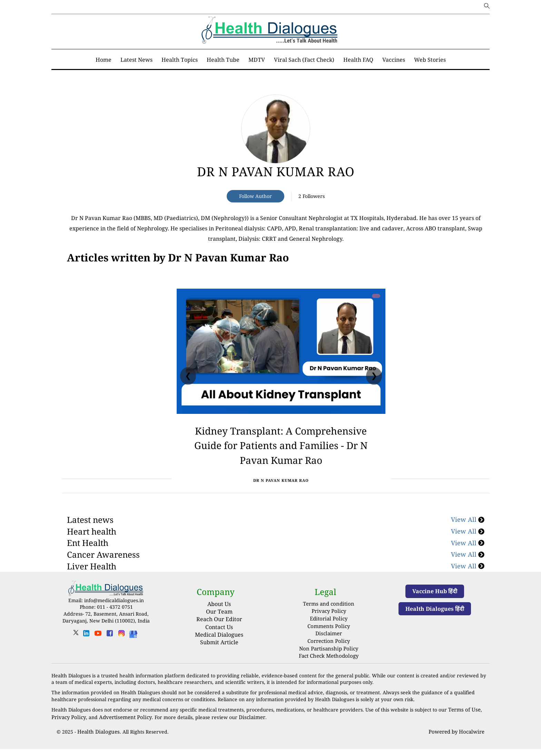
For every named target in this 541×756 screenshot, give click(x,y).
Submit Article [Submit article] (219, 657)
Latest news (90, 534)
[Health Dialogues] (133, 648)
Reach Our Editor (219, 634)
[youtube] (98, 650)
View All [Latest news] (468, 534)
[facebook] (110, 650)
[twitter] (76, 650)
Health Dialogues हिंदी (435, 623)
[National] (178, 258)
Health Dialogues (97, 739)
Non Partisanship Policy (329, 659)
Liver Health (92, 581)
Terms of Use (463, 718)
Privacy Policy (329, 625)
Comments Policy (329, 638)
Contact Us (219, 641)
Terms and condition (329, 618)
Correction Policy (329, 652)
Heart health (92, 546)
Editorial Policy (329, 631)
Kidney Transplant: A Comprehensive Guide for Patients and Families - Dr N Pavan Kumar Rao (281, 451)
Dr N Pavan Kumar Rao (276, 172)
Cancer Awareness (103, 569)
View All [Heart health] (468, 546)
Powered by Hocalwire (458, 739)
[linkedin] (86, 650)
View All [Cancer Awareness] (468, 569)
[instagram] (121, 650)
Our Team (219, 626)
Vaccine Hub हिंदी (435, 606)
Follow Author (255, 196)
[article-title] (276, 129)
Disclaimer (329, 645)
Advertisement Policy (121, 725)
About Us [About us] (219, 618)
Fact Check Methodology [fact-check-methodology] (329, 665)
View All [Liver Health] (468, 580)
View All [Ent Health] (468, 557)
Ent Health (88, 558)
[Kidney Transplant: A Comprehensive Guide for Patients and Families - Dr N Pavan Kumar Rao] (281, 351)
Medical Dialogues (219, 649)
